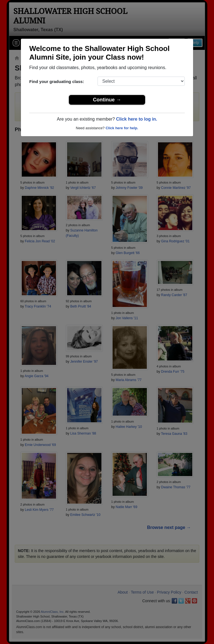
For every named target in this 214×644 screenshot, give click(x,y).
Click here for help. (122, 128)
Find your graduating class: (57, 81)
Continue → (107, 100)
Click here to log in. (137, 119)
